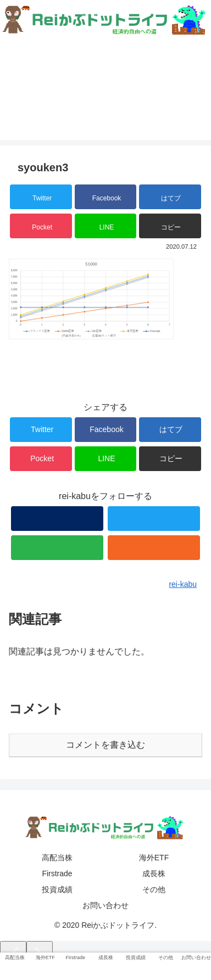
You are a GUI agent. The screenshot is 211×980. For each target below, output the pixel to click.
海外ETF (154, 858)
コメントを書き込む (105, 745)
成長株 (154, 873)
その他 (154, 889)
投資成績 (57, 889)
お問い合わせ (105, 905)
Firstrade (57, 873)
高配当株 (57, 858)
